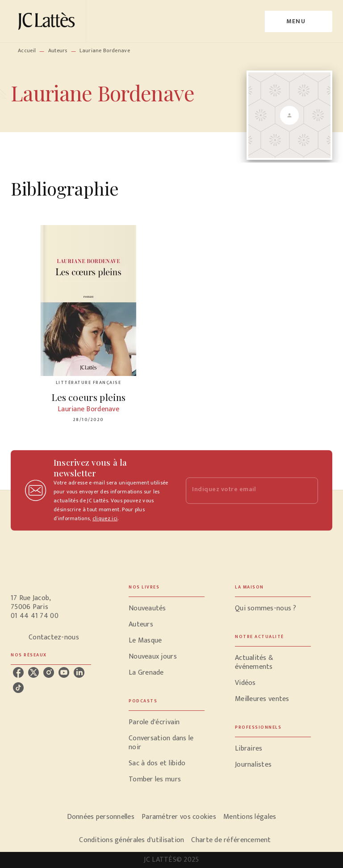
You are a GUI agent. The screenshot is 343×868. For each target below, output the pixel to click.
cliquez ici (105, 518)
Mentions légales (250, 817)
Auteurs (58, 50)
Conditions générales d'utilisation (132, 840)
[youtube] (64, 672)
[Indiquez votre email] (241, 490)
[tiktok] (18, 688)
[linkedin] (79, 672)
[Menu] (299, 21)
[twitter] (33, 672)
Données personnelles (101, 817)
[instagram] (49, 672)
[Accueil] (48, 21)
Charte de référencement (231, 840)
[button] (167, 609)
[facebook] (18, 672)
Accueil (27, 50)
